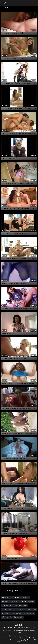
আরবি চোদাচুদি (23, 605)
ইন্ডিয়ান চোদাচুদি (18, 617)
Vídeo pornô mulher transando (20, 638)
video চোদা (26, 598)
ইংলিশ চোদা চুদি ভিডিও (19, 609)
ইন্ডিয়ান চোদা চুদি (7, 617)
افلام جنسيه (33, 640)
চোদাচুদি (4, 3)
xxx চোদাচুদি (6, 602)
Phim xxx (13, 640)
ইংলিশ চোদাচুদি (32, 609)
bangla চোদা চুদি (7, 598)
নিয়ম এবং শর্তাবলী (29, 631)
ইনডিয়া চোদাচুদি (17, 613)
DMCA (19, 633)
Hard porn (13, 636)
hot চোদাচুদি (17, 598)
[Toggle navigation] (35, 3)
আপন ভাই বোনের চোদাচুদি (9, 605)
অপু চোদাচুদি (15, 602)
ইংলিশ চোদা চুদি (7, 609)
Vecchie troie (6, 638)
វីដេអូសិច (19, 642)
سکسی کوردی (25, 640)
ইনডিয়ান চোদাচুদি (29, 613)
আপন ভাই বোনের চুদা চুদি (27, 602)
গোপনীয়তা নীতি (18, 631)
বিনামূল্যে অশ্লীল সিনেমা (22, 636)
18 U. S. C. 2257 (8, 631)
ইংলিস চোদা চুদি (7, 613)
